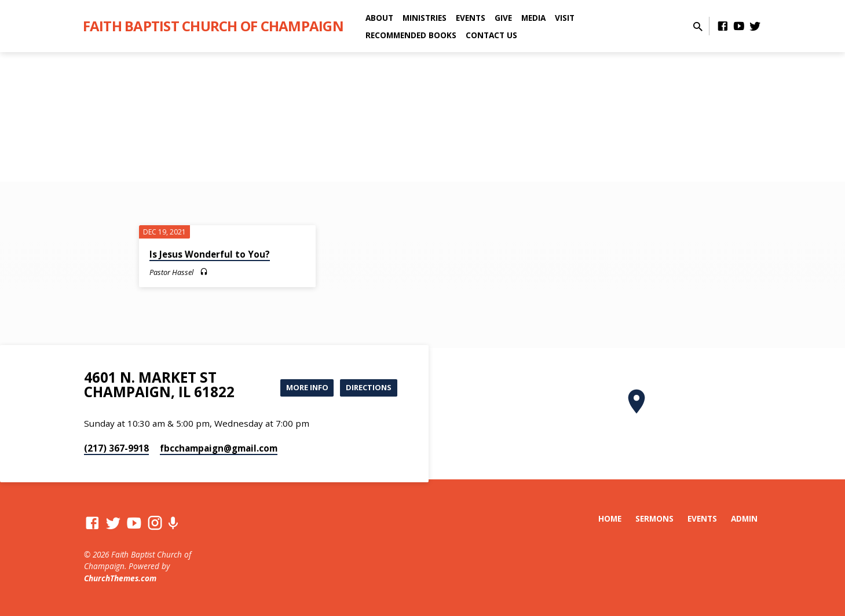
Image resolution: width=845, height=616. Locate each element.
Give (503, 18)
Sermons (654, 518)
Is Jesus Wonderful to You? (210, 254)
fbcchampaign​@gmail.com (219, 448)
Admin (744, 518)
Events (471, 18)
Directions (366, 388)
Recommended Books (411, 35)
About (379, 18)
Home (610, 518)
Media (533, 18)
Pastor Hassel (171, 272)
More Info (300, 388)
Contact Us (491, 35)
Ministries (425, 18)
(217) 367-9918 (116, 448)
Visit (565, 18)
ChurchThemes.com (120, 578)
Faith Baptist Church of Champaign (213, 26)
